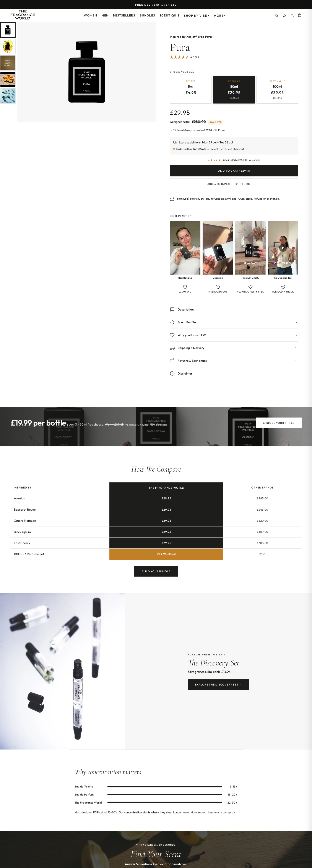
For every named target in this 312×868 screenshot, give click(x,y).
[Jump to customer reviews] (234, 60)
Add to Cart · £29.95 (234, 171)
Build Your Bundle (156, 575)
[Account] (292, 16)
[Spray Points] (284, 16)
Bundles (147, 15)
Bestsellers (124, 15)
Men (105, 15)
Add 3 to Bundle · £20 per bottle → (234, 184)
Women (90, 15)
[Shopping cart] (300, 16)
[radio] (191, 90)
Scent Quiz (170, 15)
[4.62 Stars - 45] (185, 57)
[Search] (277, 16)
